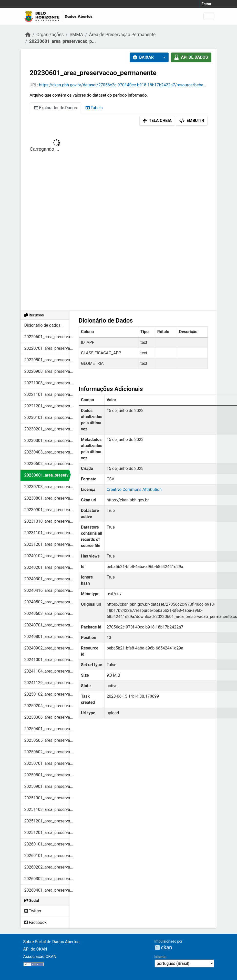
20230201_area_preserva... (47, 429)
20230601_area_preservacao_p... (63, 41)
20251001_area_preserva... (47, 798)
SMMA (76, 35)
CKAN (163, 947)
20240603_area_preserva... (47, 613)
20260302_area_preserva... (47, 879)
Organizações (50, 35)
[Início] (28, 35)
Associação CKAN (40, 957)
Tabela (94, 108)
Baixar (143, 57)
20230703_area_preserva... (47, 487)
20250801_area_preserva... (47, 775)
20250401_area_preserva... (47, 729)
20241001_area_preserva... (47, 660)
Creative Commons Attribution (134, 489)
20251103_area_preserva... (47, 809)
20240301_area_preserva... (47, 579)
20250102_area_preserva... (47, 694)
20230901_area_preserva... (47, 510)
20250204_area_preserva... (47, 706)
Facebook (35, 922)
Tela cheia (157, 121)
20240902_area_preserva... (47, 648)
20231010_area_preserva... (47, 521)
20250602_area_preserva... (47, 752)
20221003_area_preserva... (47, 383)
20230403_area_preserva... (47, 452)
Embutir (192, 121)
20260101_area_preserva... (47, 844)
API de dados (191, 57)
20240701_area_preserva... (47, 625)
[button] (163, 57)
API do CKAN (35, 949)
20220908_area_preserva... (47, 371)
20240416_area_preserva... (47, 590)
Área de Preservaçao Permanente (122, 35)
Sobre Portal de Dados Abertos (51, 942)
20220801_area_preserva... (47, 360)
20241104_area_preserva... (47, 671)
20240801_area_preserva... (47, 637)
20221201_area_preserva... (47, 406)
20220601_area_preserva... (47, 337)
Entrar (207, 4)
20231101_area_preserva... (47, 533)
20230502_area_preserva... (47, 464)
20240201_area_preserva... (47, 567)
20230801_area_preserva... (47, 498)
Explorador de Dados (55, 108)
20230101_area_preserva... (47, 417)
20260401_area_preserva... (47, 890)
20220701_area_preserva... (47, 348)
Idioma (160, 957)
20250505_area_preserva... (47, 740)
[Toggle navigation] (209, 16)
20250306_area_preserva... (47, 717)
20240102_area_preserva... (47, 556)
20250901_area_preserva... (47, 786)
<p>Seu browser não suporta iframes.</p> (119, 219)
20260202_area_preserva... (47, 867)
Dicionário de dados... (44, 325)
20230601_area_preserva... (47, 475)
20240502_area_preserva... (47, 602)
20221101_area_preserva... (47, 394)
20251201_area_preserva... (47, 821)
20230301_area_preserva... (47, 441)
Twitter (33, 911)
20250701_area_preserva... (47, 763)
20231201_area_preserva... (47, 544)
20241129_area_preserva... (47, 683)
